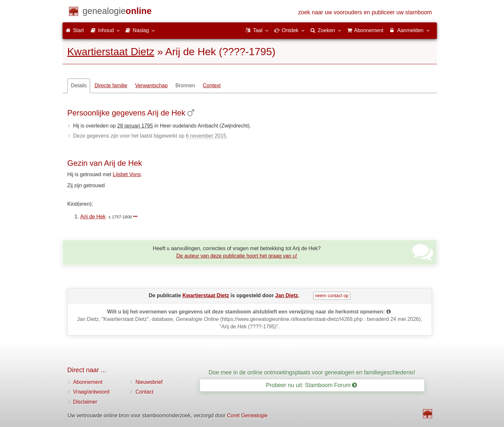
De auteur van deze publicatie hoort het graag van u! (237, 256)
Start (75, 30)
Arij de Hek (93, 217)
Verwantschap (152, 85)
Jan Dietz (287, 295)
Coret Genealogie (247, 415)
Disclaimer (85, 402)
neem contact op (332, 296)
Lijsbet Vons (127, 174)
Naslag (140, 30)
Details (79, 85)
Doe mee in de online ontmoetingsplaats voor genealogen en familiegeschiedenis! (312, 372)
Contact (144, 392)
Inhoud (105, 30)
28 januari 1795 (135, 126)
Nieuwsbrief (149, 382)
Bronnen (185, 85)
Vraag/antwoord (91, 392)
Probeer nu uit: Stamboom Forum (312, 385)
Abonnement (88, 382)
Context (212, 85)
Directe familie (111, 85)
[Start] (117, 12)
